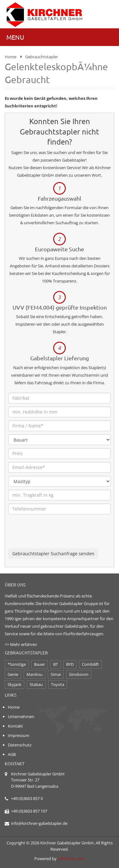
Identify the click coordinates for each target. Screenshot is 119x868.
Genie (13, 674)
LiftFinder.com (71, 859)
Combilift (90, 664)
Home (11, 57)
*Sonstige (17, 664)
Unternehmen (21, 717)
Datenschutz (20, 745)
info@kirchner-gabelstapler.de (39, 823)
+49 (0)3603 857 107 (29, 811)
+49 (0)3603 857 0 (27, 798)
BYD (70, 664)
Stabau (36, 684)
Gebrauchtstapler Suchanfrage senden (53, 554)
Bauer (40, 664)
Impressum (19, 735)
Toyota (58, 684)
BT (56, 664)
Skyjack (14, 684)
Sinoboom (79, 674)
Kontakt (15, 726)
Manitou (34, 674)
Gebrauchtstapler (42, 57)
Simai (56, 674)
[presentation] (56, 536)
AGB (12, 754)
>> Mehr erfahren (21, 644)
